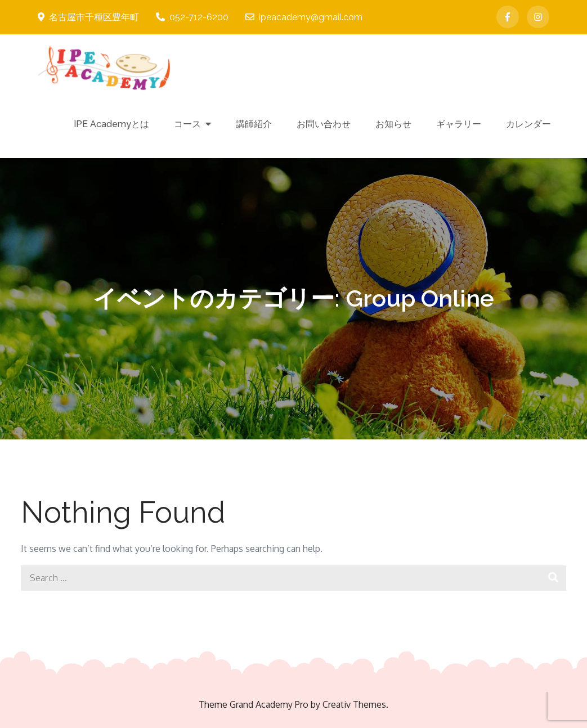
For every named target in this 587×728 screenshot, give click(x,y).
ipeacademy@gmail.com (304, 17)
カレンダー (528, 124)
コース (187, 124)
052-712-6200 (192, 17)
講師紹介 (254, 124)
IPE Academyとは (111, 124)
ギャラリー (459, 124)
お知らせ (393, 124)
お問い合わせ (324, 124)
